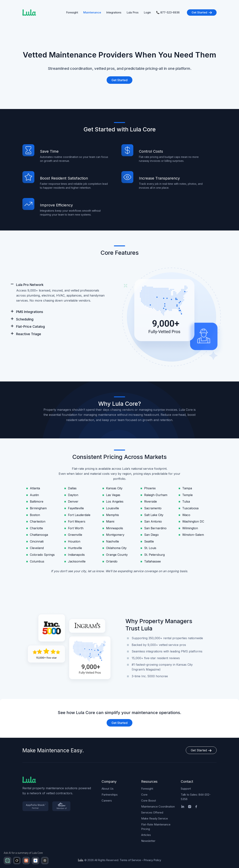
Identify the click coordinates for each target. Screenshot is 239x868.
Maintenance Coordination (158, 807)
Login (147, 12)
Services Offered (152, 812)
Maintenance (92, 12)
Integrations (114, 12)
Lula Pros (133, 12)
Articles (146, 835)
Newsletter (148, 841)
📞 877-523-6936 (168, 12)
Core (144, 795)
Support (186, 789)
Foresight (72, 12)
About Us (108, 789)
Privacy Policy (152, 860)
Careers (107, 801)
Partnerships (110, 795)
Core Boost (149, 801)
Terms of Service (130, 860)
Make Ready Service (155, 818)
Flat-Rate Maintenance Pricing (156, 827)
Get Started (202, 12)
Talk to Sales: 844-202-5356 (196, 797)
